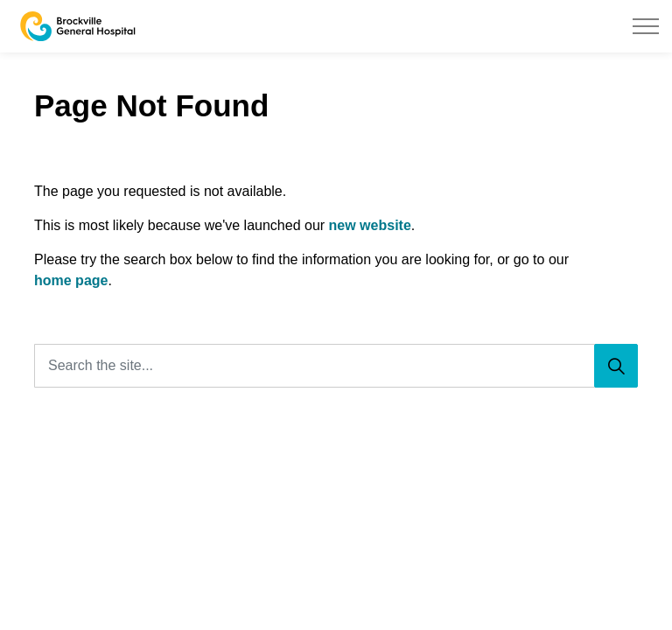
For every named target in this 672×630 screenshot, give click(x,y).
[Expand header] (646, 26)
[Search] (616, 366)
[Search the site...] (336, 366)
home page (71, 280)
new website (370, 225)
